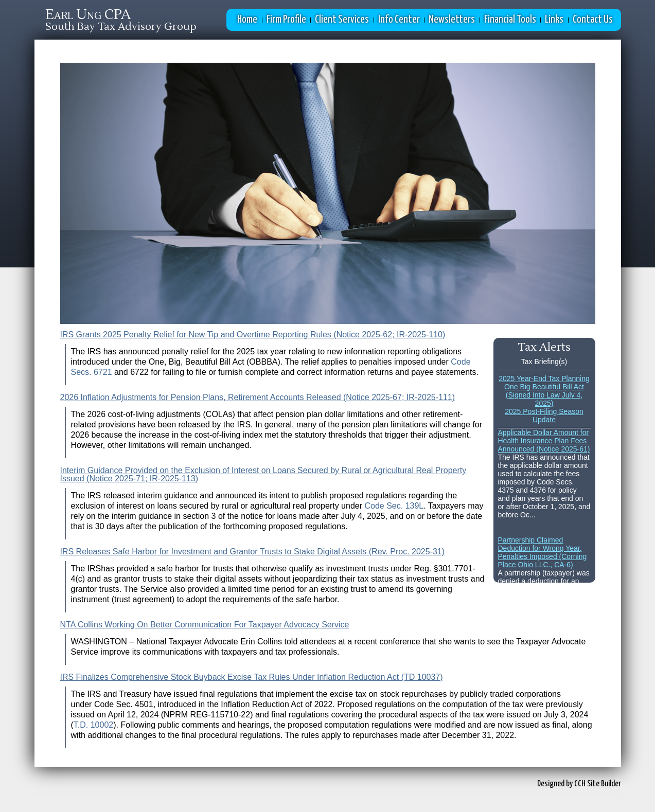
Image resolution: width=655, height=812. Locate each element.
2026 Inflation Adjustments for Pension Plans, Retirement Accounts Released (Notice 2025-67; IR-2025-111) (258, 397)
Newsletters (452, 20)
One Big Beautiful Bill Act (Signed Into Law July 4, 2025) (544, 395)
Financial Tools (510, 20)
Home (247, 20)
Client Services (342, 20)
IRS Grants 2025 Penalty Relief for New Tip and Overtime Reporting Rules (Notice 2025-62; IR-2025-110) (253, 335)
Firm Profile (286, 20)
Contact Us (593, 20)
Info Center (399, 20)
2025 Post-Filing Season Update (544, 416)
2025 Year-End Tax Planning (544, 378)
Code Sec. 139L (394, 506)
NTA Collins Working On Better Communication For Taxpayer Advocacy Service (205, 625)
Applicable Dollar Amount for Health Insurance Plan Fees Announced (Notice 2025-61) (544, 441)
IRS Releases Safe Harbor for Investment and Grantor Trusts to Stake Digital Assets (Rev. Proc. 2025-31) (253, 552)
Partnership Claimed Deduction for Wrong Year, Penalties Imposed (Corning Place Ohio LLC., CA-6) (543, 552)
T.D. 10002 (93, 725)
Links (554, 20)
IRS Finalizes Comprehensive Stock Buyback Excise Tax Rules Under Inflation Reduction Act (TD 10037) (252, 677)
